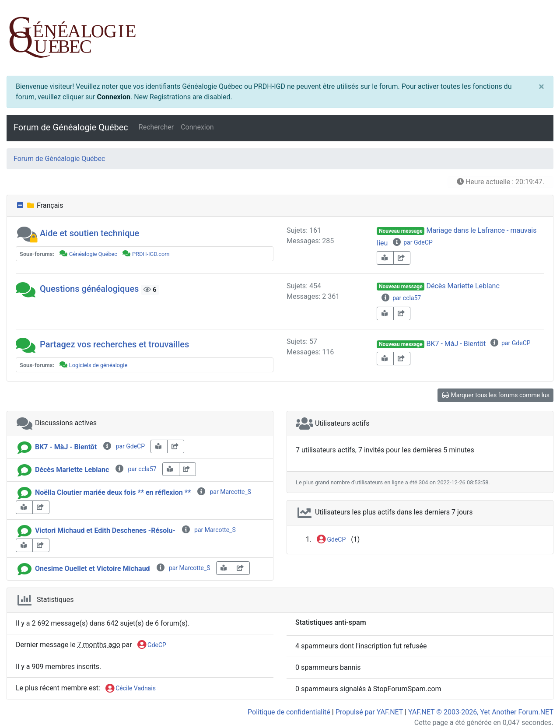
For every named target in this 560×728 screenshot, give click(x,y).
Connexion (114, 97)
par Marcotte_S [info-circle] (224, 492)
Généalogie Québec (93, 254)
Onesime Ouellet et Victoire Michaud (93, 569)
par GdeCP (412, 242)
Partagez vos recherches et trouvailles (114, 344)
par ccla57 (401, 298)
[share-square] (402, 258)
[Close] (541, 87)
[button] (27, 233)
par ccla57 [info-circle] (135, 469)
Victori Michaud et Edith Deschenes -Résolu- (105, 530)
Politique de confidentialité (289, 712)
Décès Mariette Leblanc (463, 286)
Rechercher (156, 127)
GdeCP (331, 540)
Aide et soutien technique (89, 233)
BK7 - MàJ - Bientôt (456, 344)
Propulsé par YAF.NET (369, 712)
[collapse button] (21, 206)
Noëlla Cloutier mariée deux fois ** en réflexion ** (113, 492)
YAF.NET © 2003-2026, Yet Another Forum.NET (481, 712)
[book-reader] (385, 258)
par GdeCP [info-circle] (124, 446)
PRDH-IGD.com (151, 254)
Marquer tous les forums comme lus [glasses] (495, 395)
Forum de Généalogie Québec (71, 127)
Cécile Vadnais (131, 689)
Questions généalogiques (89, 289)
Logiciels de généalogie (98, 365)
